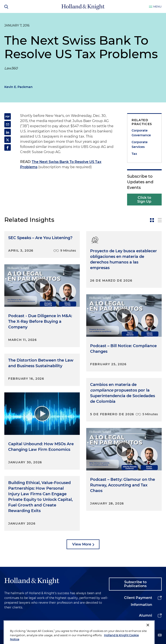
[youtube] (160, 635)
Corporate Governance (141, 133)
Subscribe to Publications (135, 584)
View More (82, 544)
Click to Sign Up (144, 200)
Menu (157, 7)
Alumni (146, 615)
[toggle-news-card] (152, 220)
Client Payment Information (138, 601)
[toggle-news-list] (160, 220)
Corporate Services (140, 144)
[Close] (148, 634)
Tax (134, 154)
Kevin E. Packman (18, 87)
